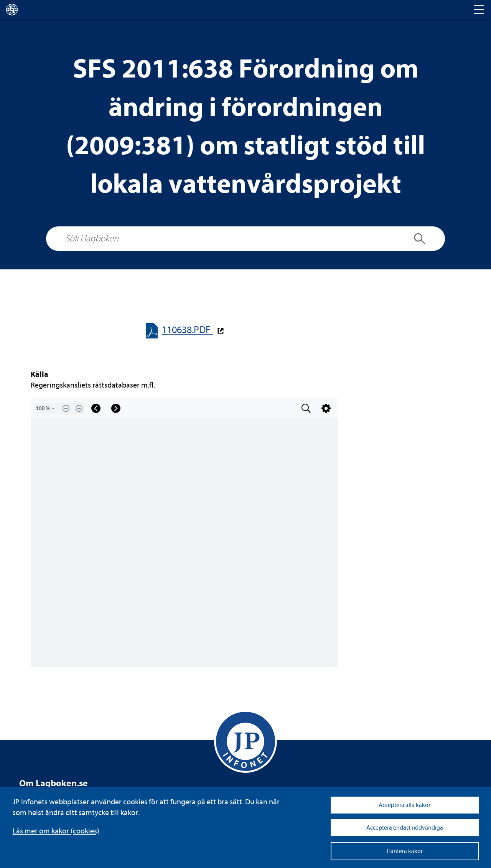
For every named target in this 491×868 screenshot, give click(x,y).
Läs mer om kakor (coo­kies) (56, 831)
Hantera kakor (405, 851)
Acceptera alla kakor (404, 805)
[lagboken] (12, 10)
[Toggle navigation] (479, 10)
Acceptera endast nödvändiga (405, 828)
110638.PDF (187, 330)
